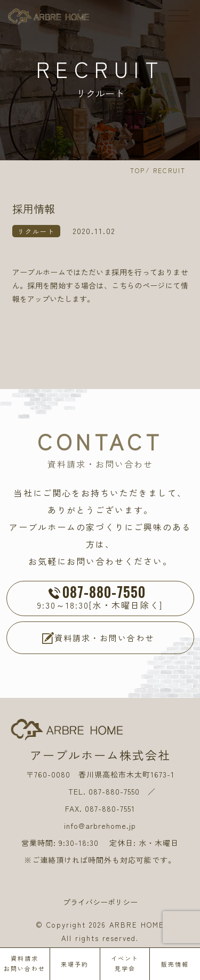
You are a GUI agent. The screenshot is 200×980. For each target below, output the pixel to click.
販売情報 (175, 964)
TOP (138, 170)
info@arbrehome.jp (100, 826)
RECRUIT (169, 170)
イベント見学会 (125, 963)
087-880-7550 (114, 791)
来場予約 (75, 964)
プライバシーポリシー (100, 902)
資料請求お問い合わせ (25, 963)
